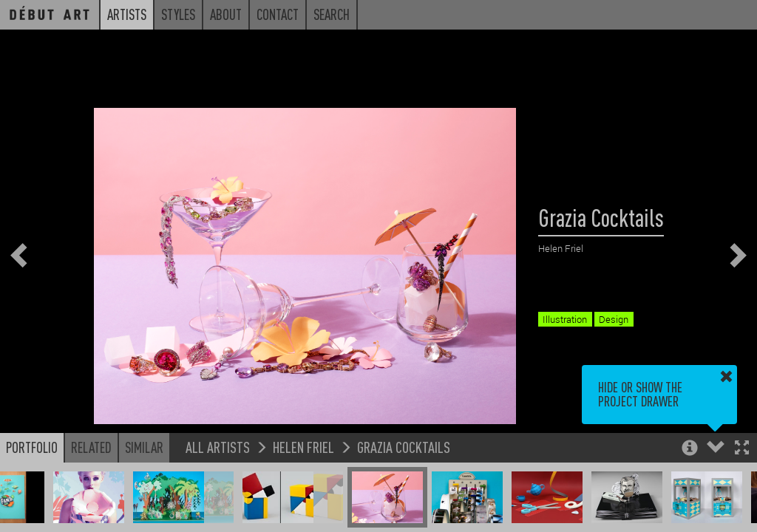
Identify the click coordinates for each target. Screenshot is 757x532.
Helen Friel (303, 447)
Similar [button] (144, 447)
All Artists (218, 447)
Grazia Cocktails (404, 447)
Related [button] (91, 447)
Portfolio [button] (32, 447)
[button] (742, 449)
